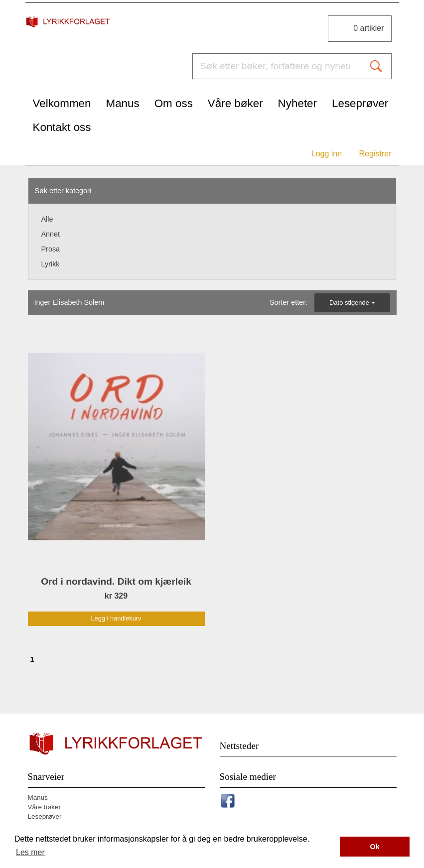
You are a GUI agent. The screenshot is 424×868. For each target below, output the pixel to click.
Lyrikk (51, 264)
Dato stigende (352, 303)
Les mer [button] (30, 852)
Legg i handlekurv (116, 618)
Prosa (51, 249)
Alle (47, 219)
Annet (51, 234)
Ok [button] (375, 847)
